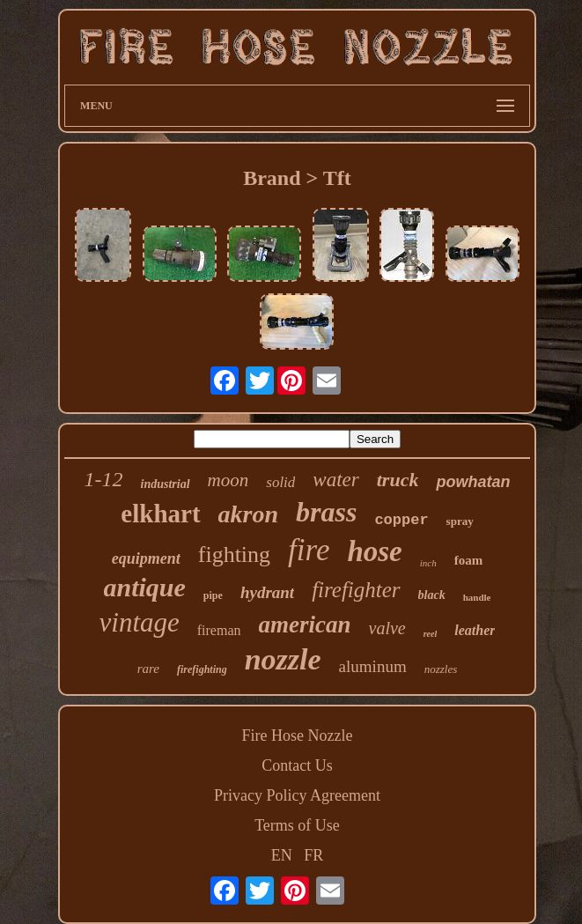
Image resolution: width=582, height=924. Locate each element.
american (305, 625)
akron (248, 514)
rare (148, 669)
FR (313, 855)
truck (398, 480)
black (432, 595)
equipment (146, 558)
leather (475, 630)
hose (374, 551)
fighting (234, 554)
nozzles (441, 669)
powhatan (473, 482)
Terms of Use (297, 825)
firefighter (356, 590)
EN (282, 855)
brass (326, 512)
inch (428, 563)
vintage (140, 622)
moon (228, 480)
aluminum (373, 666)
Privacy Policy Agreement (297, 795)
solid (280, 482)
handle (477, 597)
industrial (166, 484)
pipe (213, 595)
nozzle (283, 659)
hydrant (267, 592)
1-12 (104, 479)
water (335, 480)
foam (469, 560)
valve (387, 628)
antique (145, 587)
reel (431, 634)
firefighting (202, 669)
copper (401, 520)
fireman (219, 630)
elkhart (160, 514)
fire (309, 550)
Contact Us (297, 765)
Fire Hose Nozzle (298, 736)
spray (460, 521)
